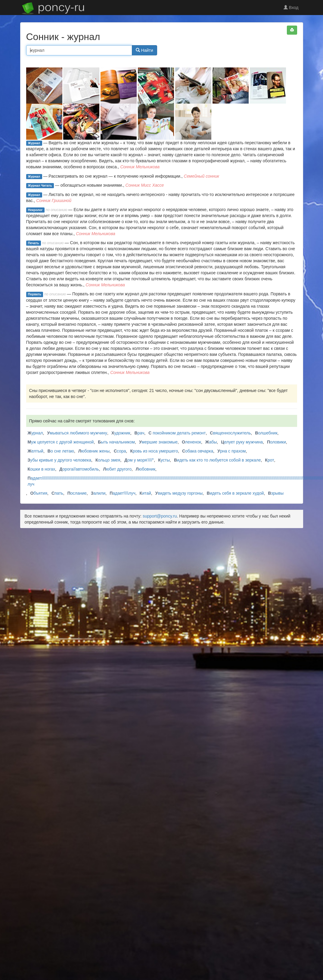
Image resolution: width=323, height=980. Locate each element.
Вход (291, 8)
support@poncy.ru (160, 516)
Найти (144, 50)
